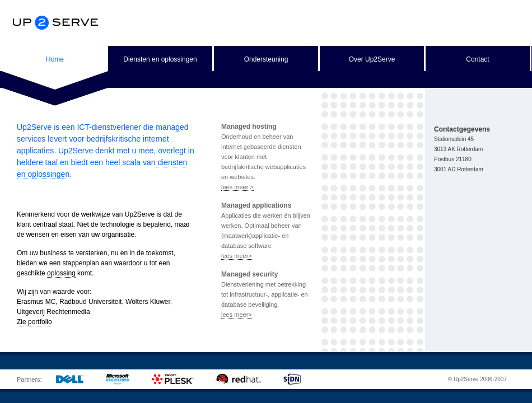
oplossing (61, 273)
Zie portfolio (34, 322)
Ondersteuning (266, 59)
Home (55, 59)
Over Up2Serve (372, 59)
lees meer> (237, 256)
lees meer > (237, 187)
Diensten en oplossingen (160, 59)
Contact (477, 59)
